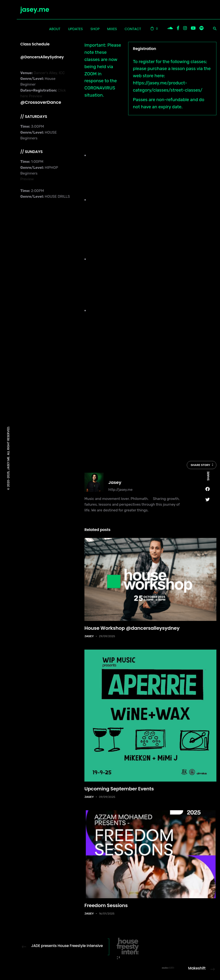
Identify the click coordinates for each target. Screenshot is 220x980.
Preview (36, 96)
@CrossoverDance (41, 102)
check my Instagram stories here (103, 432)
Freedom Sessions (106, 905)
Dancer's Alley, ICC (49, 73)
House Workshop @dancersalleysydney (132, 628)
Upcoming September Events (119, 789)
